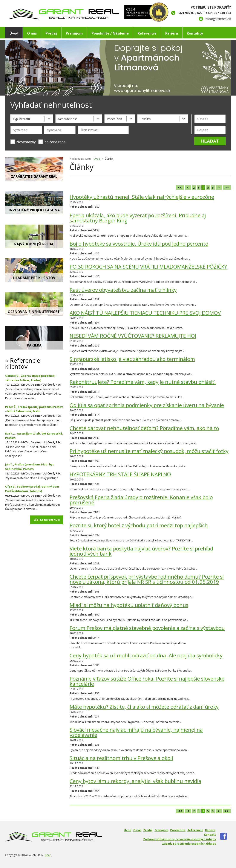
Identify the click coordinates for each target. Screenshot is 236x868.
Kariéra (172, 33)
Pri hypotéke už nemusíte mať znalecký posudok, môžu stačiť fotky (149, 451)
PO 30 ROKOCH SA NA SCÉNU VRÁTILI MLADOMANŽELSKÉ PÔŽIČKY (148, 267)
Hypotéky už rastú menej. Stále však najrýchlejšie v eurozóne (142, 197)
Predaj (51, 33)
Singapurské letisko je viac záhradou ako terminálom (132, 359)
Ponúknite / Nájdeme (110, 33)
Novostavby (23, 142)
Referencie (147, 33)
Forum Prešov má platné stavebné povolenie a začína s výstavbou (147, 628)
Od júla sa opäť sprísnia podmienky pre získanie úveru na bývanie (147, 405)
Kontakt (210, 835)
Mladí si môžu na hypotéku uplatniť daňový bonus (129, 605)
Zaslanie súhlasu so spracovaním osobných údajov (180, 839)
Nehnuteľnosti (68, 119)
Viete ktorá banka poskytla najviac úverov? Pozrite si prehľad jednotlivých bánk (141, 551)
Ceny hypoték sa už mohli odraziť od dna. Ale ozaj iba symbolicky (146, 655)
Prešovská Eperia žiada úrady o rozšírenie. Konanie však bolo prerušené (141, 500)
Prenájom (74, 33)
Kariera (210, 830)
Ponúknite (178, 830)
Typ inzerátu (21, 119)
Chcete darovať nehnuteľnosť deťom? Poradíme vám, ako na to (144, 428)
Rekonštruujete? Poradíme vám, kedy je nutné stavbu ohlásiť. (143, 382)
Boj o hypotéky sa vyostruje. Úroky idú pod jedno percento (139, 244)
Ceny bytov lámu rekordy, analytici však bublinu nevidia (135, 781)
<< (180, 188)
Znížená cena (52, 142)
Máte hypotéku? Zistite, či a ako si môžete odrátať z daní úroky (144, 707)
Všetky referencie (47, 520)
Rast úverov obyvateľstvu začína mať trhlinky (123, 290)
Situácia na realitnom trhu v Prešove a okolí (121, 758)
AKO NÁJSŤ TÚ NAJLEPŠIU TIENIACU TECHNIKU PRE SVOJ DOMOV (145, 313)
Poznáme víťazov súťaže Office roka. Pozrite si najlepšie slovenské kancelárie (147, 681)
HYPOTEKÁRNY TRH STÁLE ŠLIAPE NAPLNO (120, 474)
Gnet (48, 855)
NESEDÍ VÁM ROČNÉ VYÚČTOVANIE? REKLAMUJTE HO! (133, 336)
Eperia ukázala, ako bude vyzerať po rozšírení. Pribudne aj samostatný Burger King (138, 218)
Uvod (97, 159)
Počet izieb (114, 119)
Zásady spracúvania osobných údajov (189, 844)
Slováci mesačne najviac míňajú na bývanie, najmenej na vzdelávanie (136, 732)
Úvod (14, 33)
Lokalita (145, 119)
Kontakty (195, 33)
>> (227, 188)
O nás (32, 33)
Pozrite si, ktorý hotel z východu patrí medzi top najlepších (139, 525)
